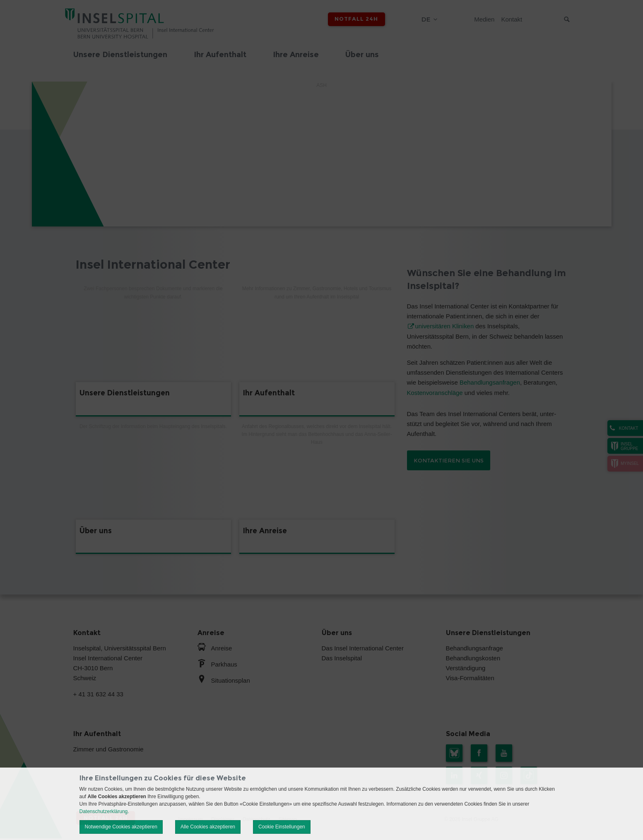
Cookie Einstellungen (282, 827)
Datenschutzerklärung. (104, 811)
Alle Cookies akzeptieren (208, 827)
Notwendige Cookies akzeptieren (121, 827)
